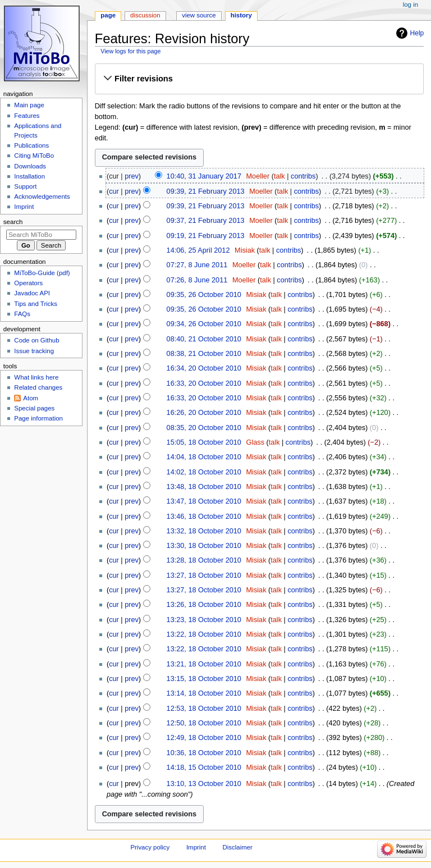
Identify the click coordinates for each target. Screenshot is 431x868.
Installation (29, 176)
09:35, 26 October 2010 (204, 295)
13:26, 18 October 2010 (204, 605)
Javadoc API (32, 293)
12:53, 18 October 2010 (204, 709)
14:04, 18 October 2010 (204, 457)
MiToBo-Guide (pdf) (42, 273)
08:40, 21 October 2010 (204, 339)
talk (279, 176)
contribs (303, 176)
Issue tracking (34, 351)
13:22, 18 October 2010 (204, 634)
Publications (31, 145)
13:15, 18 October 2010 (204, 679)
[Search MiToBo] (41, 235)
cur (114, 191)
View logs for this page (130, 51)
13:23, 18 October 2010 (204, 620)
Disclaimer (238, 847)
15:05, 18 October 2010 (204, 442)
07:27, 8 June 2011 (197, 265)
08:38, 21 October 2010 (204, 354)
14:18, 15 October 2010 (204, 768)
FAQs (22, 314)
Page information (38, 418)
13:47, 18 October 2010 (204, 501)
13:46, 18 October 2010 (204, 517)
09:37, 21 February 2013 (206, 221)
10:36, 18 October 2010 (204, 753)
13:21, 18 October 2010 (204, 664)
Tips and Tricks (36, 304)
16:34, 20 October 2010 (204, 368)
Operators (28, 283)
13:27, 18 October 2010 (204, 575)
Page (108, 15)
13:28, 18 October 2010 (204, 560)
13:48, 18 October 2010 (204, 487)
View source (199, 15)
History (241, 15)
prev (132, 176)
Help (417, 33)
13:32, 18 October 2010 (204, 531)
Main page (29, 105)
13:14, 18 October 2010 (204, 693)
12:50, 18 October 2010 (204, 723)
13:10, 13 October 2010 (204, 784)
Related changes (38, 387)
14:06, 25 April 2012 (198, 250)
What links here (36, 377)
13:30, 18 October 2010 (204, 546)
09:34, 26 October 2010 (204, 324)
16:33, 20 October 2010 (204, 383)
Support (25, 186)
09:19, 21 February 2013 (206, 236)
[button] (259, 79)
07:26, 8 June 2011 (197, 280)
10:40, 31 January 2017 (204, 176)
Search (13, 222)
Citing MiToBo (34, 156)
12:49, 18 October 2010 (204, 738)
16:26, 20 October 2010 (204, 413)
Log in (411, 4)
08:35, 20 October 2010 (204, 428)
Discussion (145, 15)
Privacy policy (150, 847)
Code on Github (36, 340)
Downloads (30, 166)
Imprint (24, 207)
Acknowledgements (42, 197)
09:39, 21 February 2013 (206, 191)
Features (27, 116)
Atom (31, 398)
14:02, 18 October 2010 (204, 472)
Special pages (34, 408)
